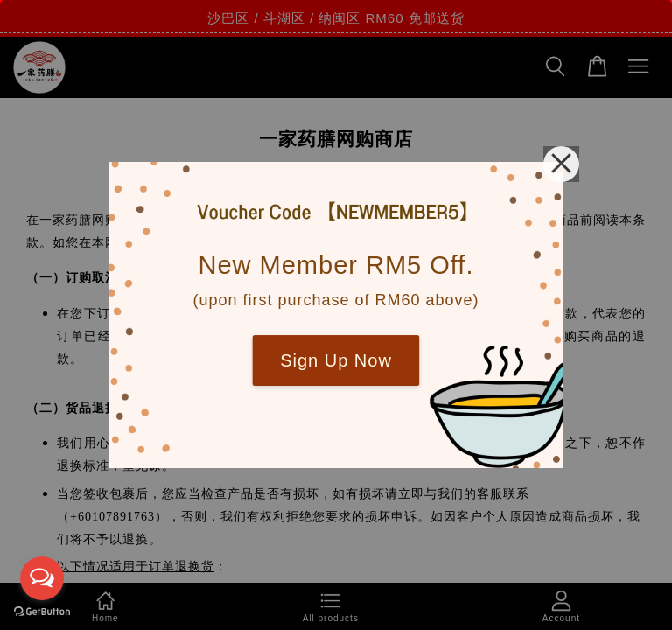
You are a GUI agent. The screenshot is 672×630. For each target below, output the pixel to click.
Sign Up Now (336, 360)
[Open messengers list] (42, 578)
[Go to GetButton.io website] (42, 612)
